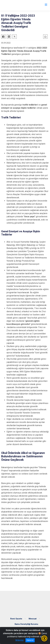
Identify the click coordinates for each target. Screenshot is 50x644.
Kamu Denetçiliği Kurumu (26, 624)
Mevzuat (33, 619)
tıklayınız (19, 640)
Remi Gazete (16, 619)
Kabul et (30, 640)
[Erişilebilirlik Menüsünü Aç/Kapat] (44, 638)
